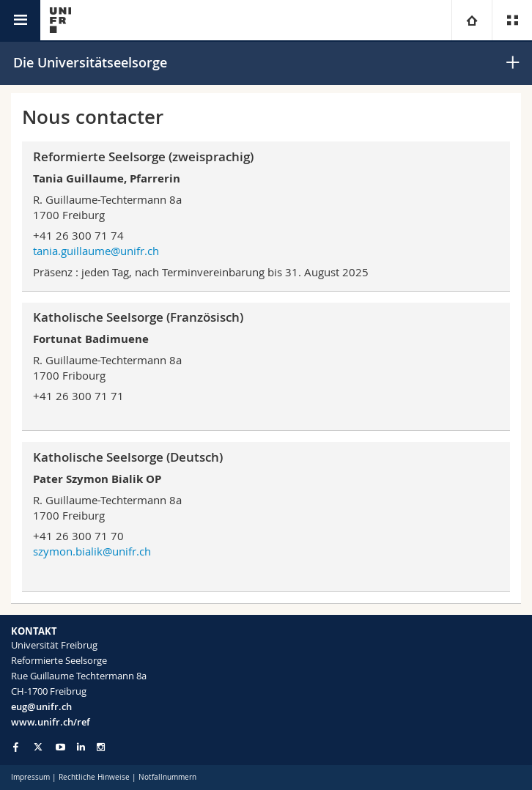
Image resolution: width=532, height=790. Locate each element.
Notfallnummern (167, 777)
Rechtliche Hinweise (94, 777)
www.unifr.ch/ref (51, 722)
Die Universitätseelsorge (90, 62)
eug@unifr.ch (41, 706)
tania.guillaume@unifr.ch (96, 251)
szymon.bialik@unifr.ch (92, 551)
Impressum (30, 777)
